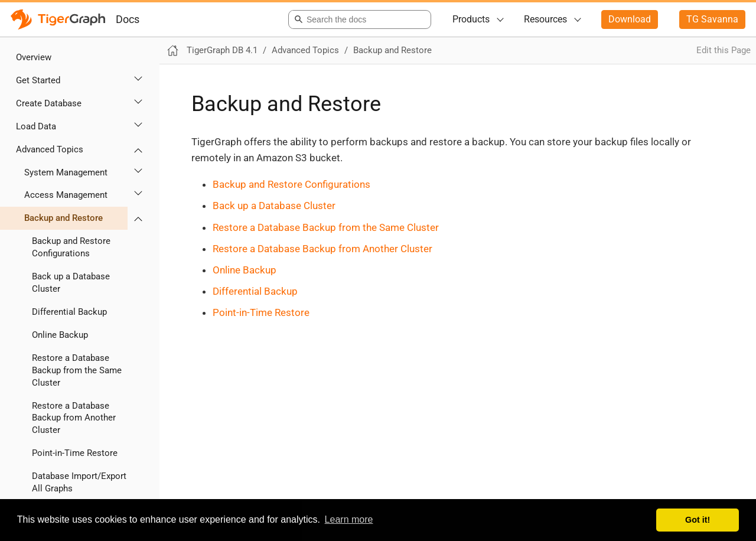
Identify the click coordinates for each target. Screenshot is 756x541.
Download (630, 19)
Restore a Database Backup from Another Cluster (74, 418)
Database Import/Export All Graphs (79, 482)
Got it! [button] (698, 520)
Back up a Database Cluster (71, 283)
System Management (66, 172)
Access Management (66, 195)
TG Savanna (712, 19)
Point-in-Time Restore (75, 453)
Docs (128, 19)
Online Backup (60, 335)
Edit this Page (724, 50)
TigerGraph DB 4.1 (222, 50)
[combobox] (358, 19)
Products (471, 19)
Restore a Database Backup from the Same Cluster (77, 370)
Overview (34, 57)
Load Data (36, 126)
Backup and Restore (63, 218)
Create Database (49, 103)
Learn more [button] (349, 519)
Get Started (38, 80)
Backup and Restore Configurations (71, 247)
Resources (545, 19)
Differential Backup (69, 312)
